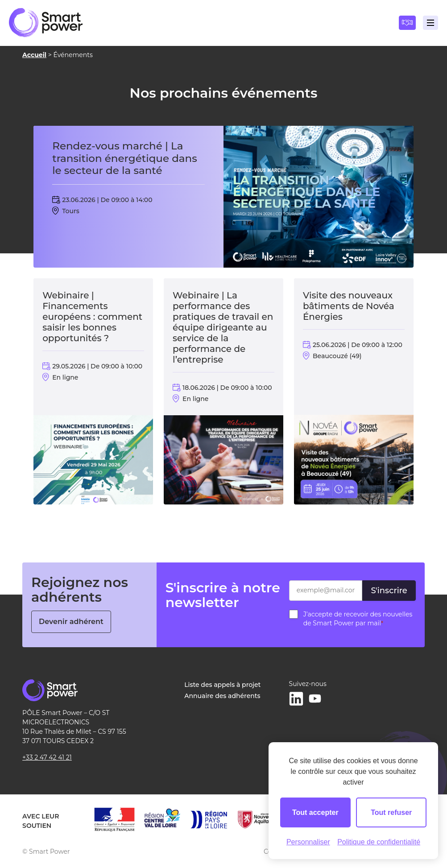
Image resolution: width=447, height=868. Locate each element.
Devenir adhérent (71, 622)
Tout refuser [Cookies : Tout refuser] (391, 812)
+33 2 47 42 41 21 (47, 757)
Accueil (34, 55)
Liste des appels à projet (222, 685)
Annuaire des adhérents (222, 696)
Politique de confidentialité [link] (379, 842)
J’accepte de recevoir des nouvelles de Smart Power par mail (358, 619)
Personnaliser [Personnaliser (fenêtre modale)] (308, 842)
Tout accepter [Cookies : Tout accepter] (315, 812)
